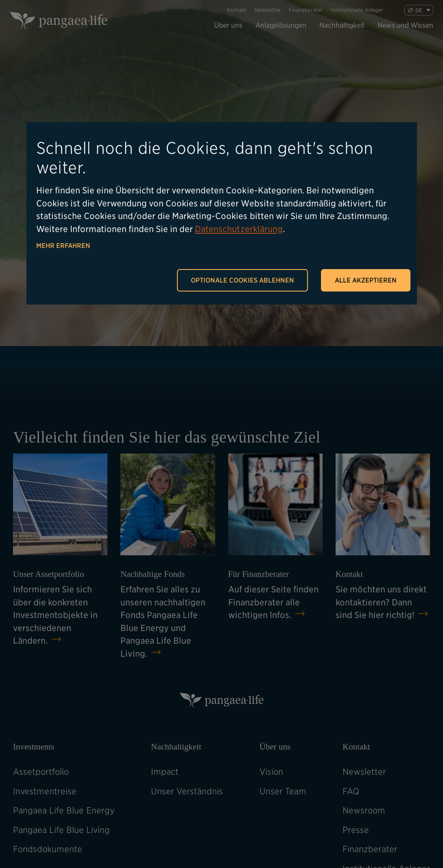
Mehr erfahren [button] (63, 246)
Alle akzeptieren (366, 280)
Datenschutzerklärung (239, 229)
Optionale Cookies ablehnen (242, 280)
